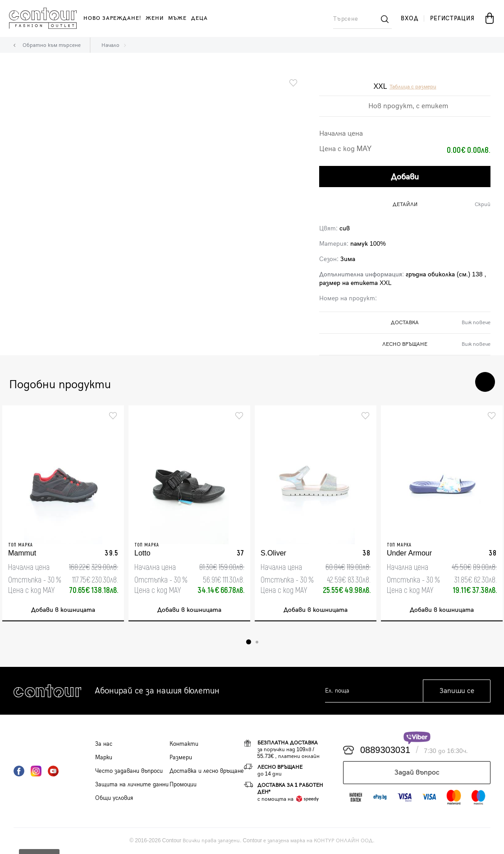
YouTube (53, 771)
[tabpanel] (63, 513)
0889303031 (385, 750)
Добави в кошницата (63, 610)
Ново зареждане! (112, 18)
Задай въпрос (417, 773)
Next (485, 382)
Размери (181, 758)
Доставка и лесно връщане (207, 771)
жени (155, 18)
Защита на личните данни (132, 785)
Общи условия (114, 798)
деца (199, 18)
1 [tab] (249, 642)
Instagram (36, 771)
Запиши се (457, 691)
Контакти (184, 744)
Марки (104, 758)
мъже (177, 18)
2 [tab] (257, 642)
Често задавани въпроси (129, 771)
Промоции (183, 785)
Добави (405, 177)
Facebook (19, 771)
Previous (458, 382)
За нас (104, 744)
